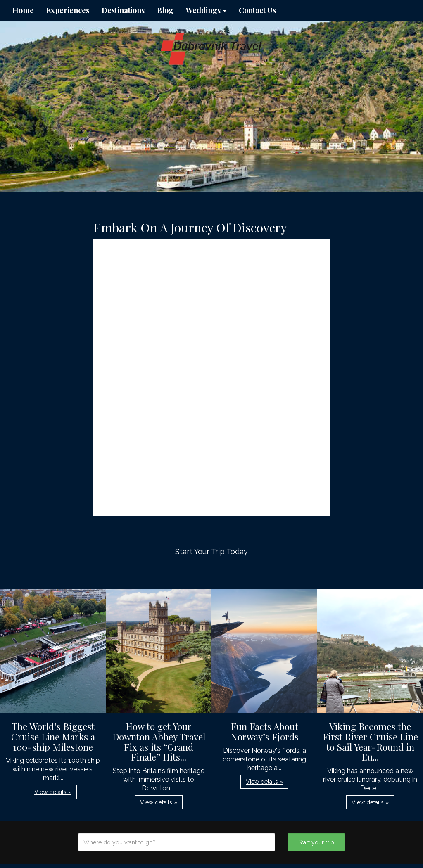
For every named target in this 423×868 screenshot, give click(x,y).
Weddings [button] (206, 10)
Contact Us (257, 10)
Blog (165, 10)
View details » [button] (53, 792)
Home (23, 10)
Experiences (68, 10)
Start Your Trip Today (211, 551)
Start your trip (316, 842)
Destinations (123, 10)
